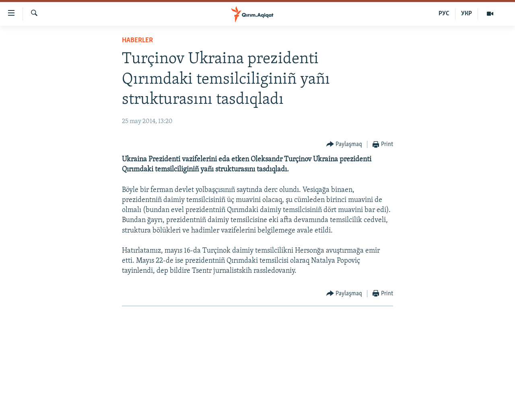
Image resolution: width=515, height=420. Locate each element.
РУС (444, 14)
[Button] (344, 145)
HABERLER (137, 40)
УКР (467, 14)
